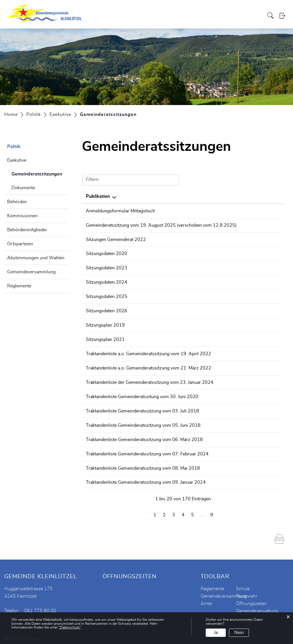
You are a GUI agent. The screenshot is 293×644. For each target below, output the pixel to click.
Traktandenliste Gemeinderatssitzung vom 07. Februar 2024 (147, 449)
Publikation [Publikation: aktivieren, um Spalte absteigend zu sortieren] (98, 196)
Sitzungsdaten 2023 (107, 267)
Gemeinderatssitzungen (40, 173)
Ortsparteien (20, 244)
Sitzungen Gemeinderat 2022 (116, 239)
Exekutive (17, 160)
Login (284, 16)
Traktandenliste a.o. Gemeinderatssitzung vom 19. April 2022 (149, 351)
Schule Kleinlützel (237, 15)
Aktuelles (106, 15)
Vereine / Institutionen (196, 15)
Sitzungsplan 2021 (105, 337)
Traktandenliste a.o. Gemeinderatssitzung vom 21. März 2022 (149, 365)
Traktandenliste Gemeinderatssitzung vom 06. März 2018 (144, 435)
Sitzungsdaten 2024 (107, 281)
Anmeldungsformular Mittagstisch (120, 211)
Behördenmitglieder (27, 230)
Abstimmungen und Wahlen (36, 258)
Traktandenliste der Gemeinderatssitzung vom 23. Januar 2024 (150, 379)
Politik (140, 15)
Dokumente (23, 188)
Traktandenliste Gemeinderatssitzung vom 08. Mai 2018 (143, 463)
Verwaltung (160, 15)
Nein (239, 633)
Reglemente (19, 286)
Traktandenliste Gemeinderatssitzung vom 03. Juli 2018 (142, 407)
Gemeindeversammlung (31, 272)
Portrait (125, 15)
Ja (216, 633)
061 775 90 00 (40, 605)
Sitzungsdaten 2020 (107, 253)
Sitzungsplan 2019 (105, 323)
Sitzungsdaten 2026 (107, 309)
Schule (243, 583)
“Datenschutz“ (70, 627)
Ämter (207, 598)
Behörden (17, 202)
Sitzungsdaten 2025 (107, 295)
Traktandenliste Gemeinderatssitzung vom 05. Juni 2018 (143, 421)
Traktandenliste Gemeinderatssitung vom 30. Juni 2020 (142, 393)
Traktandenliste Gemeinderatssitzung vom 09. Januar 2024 (146, 477)
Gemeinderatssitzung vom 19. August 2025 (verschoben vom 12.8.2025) (161, 225)
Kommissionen (22, 216)
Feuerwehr (247, 591)
